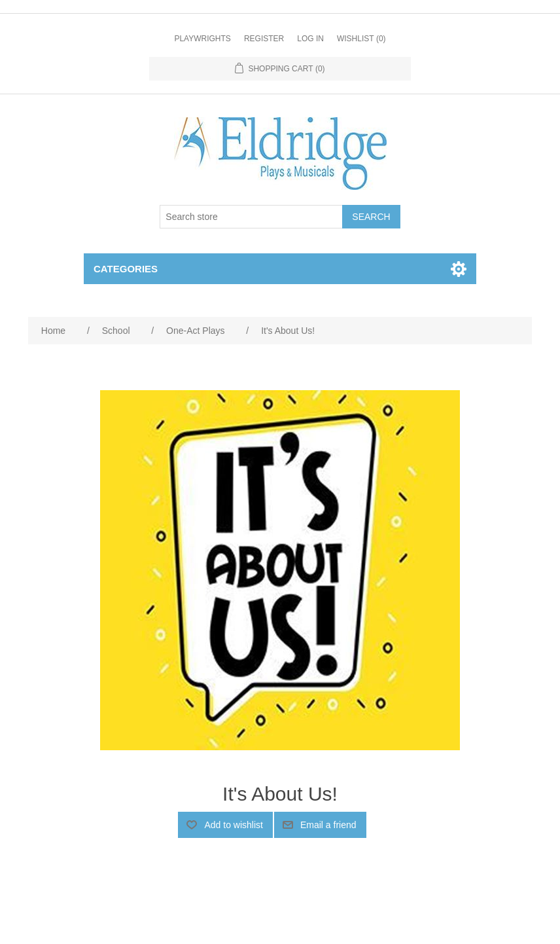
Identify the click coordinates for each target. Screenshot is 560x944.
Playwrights (202, 39)
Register (264, 39)
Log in (310, 39)
